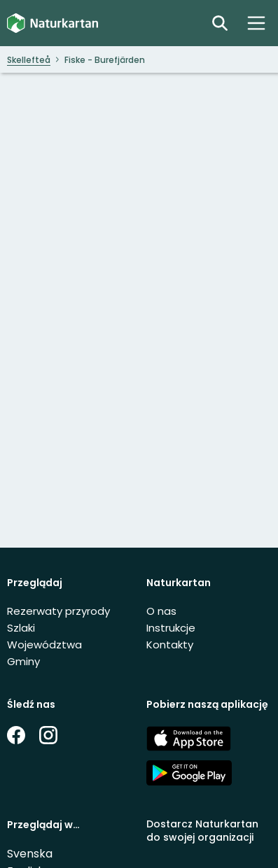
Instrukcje (171, 628)
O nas (161, 611)
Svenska (30, 854)
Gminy (23, 661)
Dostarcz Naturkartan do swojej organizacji (202, 831)
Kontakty (170, 645)
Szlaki (21, 628)
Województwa (44, 645)
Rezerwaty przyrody (58, 611)
